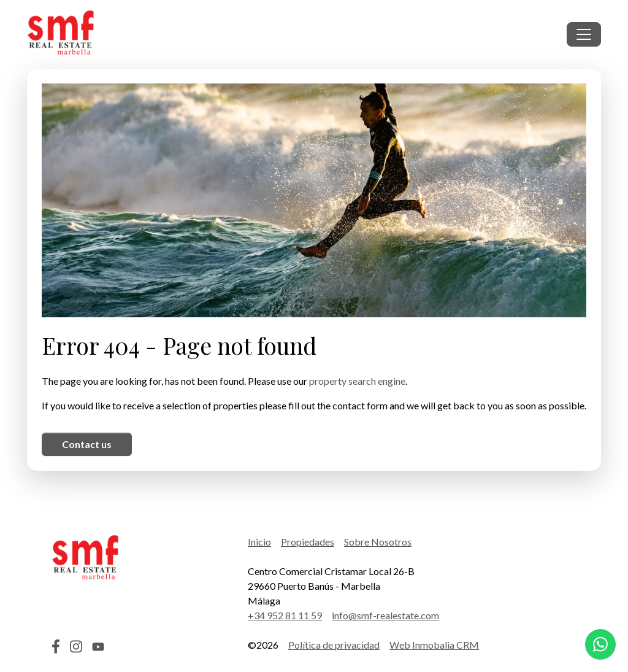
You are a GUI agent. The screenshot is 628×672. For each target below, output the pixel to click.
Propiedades (308, 542)
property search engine (357, 381)
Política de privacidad (334, 645)
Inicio (259, 542)
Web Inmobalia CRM (434, 645)
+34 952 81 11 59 (285, 615)
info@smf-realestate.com (385, 615)
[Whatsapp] (600, 644)
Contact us (87, 444)
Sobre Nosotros (378, 542)
